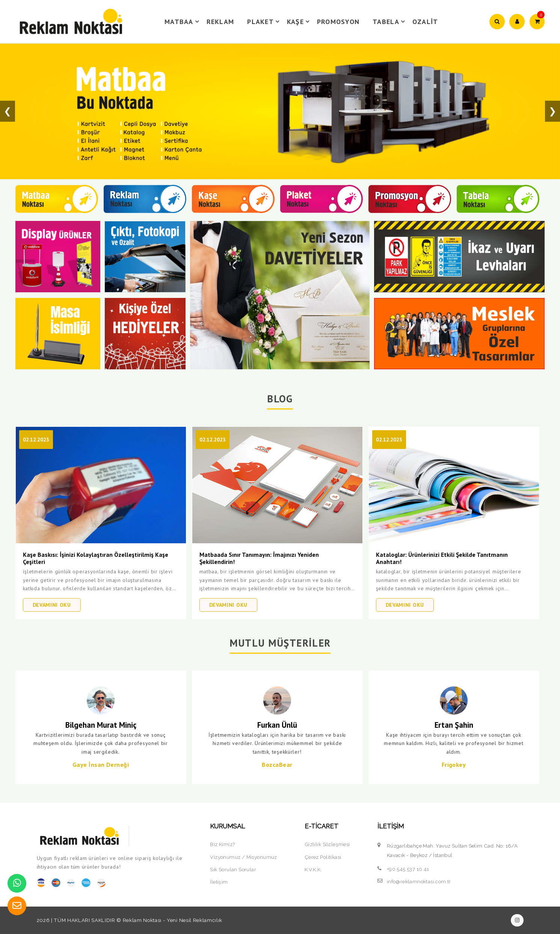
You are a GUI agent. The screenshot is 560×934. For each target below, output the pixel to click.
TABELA (390, 21)
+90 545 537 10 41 (408, 869)
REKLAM (220, 22)
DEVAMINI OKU (52, 605)
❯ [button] (552, 111)
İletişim (219, 882)
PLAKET (264, 21)
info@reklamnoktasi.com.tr (419, 881)
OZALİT (425, 22)
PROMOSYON (338, 22)
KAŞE (299, 21)
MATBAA (183, 21)
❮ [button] (8, 111)
